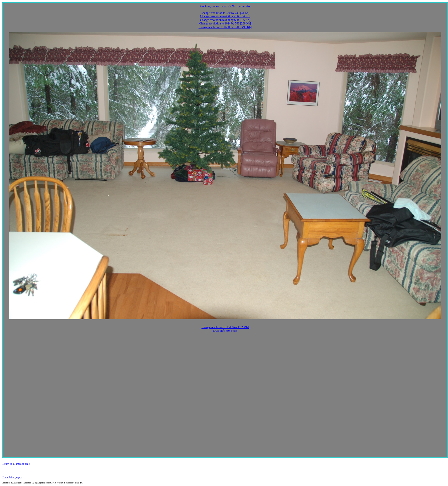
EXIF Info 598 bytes (225, 331)
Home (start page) (12, 477)
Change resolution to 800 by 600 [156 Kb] (225, 20)
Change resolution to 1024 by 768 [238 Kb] (225, 24)
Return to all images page (16, 464)
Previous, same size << (213, 6)
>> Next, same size (239, 6)
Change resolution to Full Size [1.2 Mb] (225, 327)
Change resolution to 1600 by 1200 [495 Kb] (225, 27)
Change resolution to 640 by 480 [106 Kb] (225, 16)
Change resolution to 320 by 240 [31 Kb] (225, 13)
